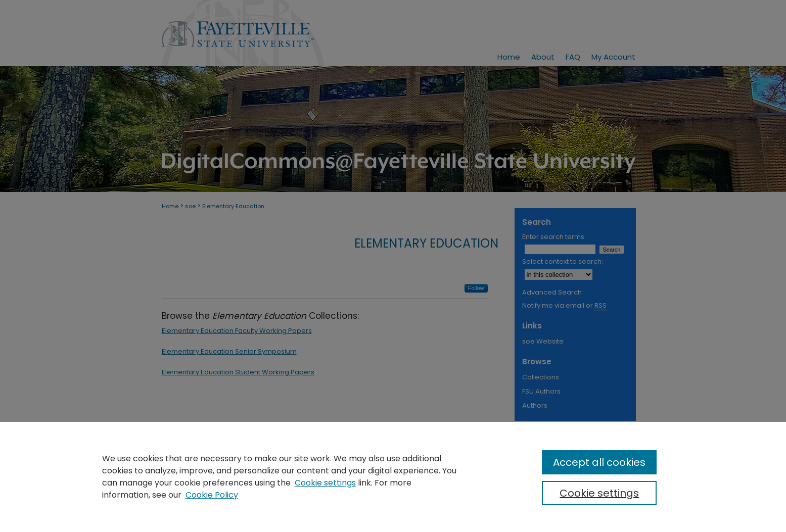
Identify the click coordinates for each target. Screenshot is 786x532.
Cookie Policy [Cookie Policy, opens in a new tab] (212, 495)
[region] (393, 476)
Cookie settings (325, 483)
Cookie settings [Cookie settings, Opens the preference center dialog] (599, 493)
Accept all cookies (599, 462)
